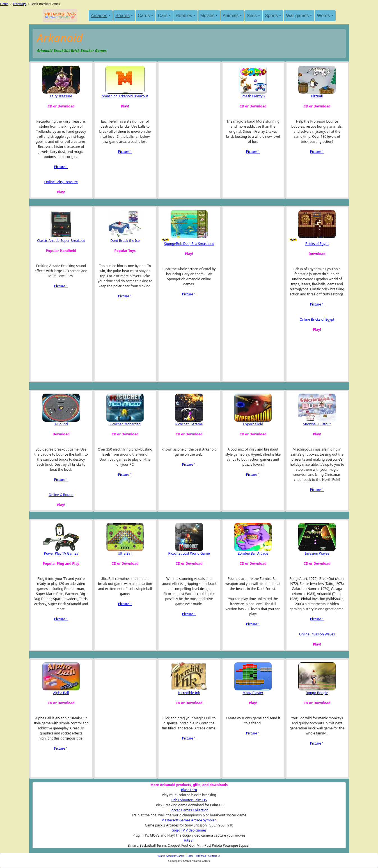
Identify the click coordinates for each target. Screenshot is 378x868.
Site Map (201, 856)
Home (4, 4)
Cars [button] (163, 16)
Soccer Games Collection (189, 810)
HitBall (189, 840)
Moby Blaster (253, 693)
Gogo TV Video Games (189, 830)
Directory (19, 4)
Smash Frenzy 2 (253, 96)
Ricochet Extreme (189, 424)
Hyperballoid (253, 424)
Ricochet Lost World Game (189, 553)
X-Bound (61, 424)
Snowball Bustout (317, 424)
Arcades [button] (99, 16)
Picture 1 (61, 167)
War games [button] (297, 16)
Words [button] (323, 16)
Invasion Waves (317, 553)
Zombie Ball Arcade (253, 553)
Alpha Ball (61, 693)
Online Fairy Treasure (61, 182)
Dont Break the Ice (125, 241)
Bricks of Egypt (317, 244)
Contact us (214, 856)
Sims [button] (252, 16)
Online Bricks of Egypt (317, 319)
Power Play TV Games (61, 553)
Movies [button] (207, 16)
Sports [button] (271, 16)
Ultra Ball (125, 553)
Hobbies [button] (184, 16)
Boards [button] (122, 16)
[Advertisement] (189, 122)
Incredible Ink (189, 693)
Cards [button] (144, 16)
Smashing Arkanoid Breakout (125, 96)
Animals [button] (231, 16)
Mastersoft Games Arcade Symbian (189, 820)
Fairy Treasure (61, 96)
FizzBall (317, 96)
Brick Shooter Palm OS (189, 800)
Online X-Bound (61, 495)
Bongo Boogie (317, 693)
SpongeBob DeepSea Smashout (189, 244)
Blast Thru (189, 790)
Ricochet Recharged (125, 424)
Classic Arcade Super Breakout (61, 241)
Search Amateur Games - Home (176, 856)
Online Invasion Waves (317, 634)
